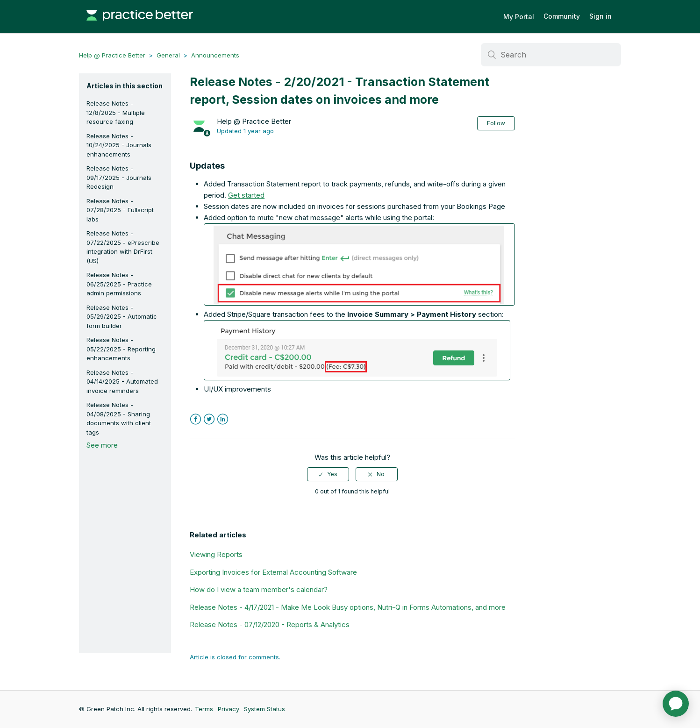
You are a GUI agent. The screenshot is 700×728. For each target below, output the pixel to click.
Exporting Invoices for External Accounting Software (273, 572)
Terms (204, 709)
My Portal (519, 17)
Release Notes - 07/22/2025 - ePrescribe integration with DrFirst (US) (123, 247)
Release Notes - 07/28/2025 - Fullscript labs (120, 210)
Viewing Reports (216, 554)
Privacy (229, 709)
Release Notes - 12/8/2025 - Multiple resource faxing (116, 112)
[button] (359, 265)
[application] (676, 704)
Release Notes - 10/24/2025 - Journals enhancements (119, 145)
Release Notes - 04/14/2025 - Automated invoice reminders (122, 382)
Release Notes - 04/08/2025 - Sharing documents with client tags (119, 418)
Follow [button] (496, 123)
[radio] (328, 474)
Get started (246, 195)
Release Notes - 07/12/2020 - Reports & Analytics (270, 625)
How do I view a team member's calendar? (259, 589)
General (168, 55)
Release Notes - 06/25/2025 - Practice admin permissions (119, 284)
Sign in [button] (600, 16)
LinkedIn (223, 419)
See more (102, 445)
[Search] (551, 55)
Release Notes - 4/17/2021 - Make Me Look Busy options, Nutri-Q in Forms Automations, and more (348, 607)
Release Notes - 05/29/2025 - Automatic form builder (122, 317)
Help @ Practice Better (112, 55)
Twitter (209, 419)
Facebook (196, 419)
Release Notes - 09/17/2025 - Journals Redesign (119, 177)
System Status (264, 709)
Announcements (215, 55)
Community (562, 16)
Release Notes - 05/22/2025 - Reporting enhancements (121, 349)
